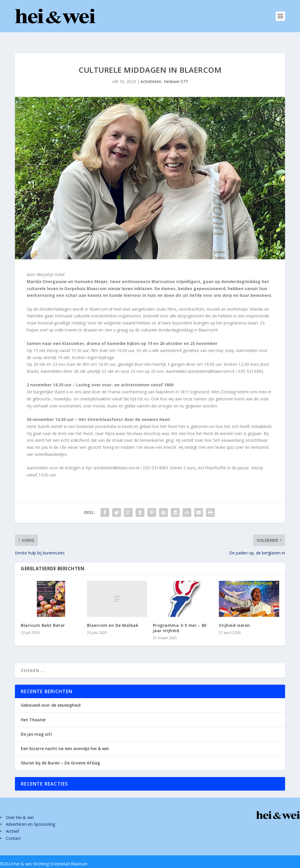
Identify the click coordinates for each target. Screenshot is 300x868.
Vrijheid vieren (235, 616)
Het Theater (33, 710)
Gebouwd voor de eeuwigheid (51, 696)
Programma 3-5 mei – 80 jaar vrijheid (180, 619)
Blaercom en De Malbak (113, 616)
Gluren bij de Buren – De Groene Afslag (60, 753)
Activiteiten (151, 72)
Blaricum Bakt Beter (43, 616)
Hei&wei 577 (176, 72)
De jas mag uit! (36, 725)
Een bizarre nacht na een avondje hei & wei (65, 739)
